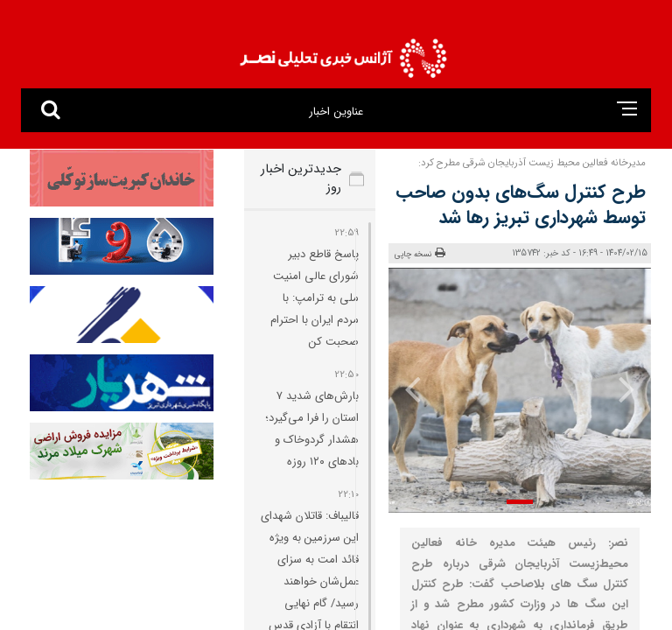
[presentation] (626, 388)
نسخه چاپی (420, 254)
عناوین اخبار (336, 112)
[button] (520, 502)
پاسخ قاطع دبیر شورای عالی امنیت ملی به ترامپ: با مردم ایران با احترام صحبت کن (315, 298)
